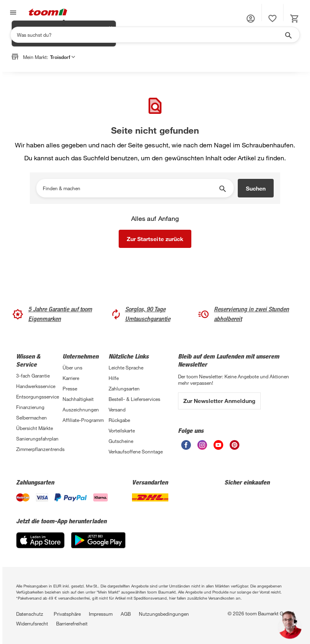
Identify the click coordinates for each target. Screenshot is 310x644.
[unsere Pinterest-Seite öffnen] (235, 448)
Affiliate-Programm (83, 420)
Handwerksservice (36, 386)
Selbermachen (31, 417)
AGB (126, 614)
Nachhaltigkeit (78, 399)
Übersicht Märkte (35, 428)
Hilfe (114, 378)
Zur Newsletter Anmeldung (219, 401)
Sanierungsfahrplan (37, 438)
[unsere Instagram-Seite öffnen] (202, 448)
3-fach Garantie (33, 375)
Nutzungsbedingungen (164, 614)
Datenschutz (30, 614)
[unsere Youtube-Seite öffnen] (218, 448)
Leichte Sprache (126, 367)
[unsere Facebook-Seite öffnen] (186, 448)
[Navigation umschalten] (12, 13)
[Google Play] (98, 546)
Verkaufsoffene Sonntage (136, 451)
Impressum (101, 614)
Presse (70, 388)
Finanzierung (30, 407)
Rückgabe (119, 420)
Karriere (71, 378)
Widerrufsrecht (32, 623)
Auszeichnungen (81, 409)
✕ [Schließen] (111, 73)
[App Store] (40, 546)
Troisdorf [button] (63, 57)
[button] (251, 19)
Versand (117, 409)
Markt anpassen (84, 78)
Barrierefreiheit (72, 623)
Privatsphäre (67, 614)
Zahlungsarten (124, 388)
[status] (272, 19)
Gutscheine (121, 441)
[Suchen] (150, 35)
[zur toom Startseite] (48, 13)
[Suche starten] (288, 35)
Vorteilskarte (122, 430)
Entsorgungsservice (38, 396)
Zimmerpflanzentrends (39, 449)
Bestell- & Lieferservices (134, 399)
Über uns (72, 367)
